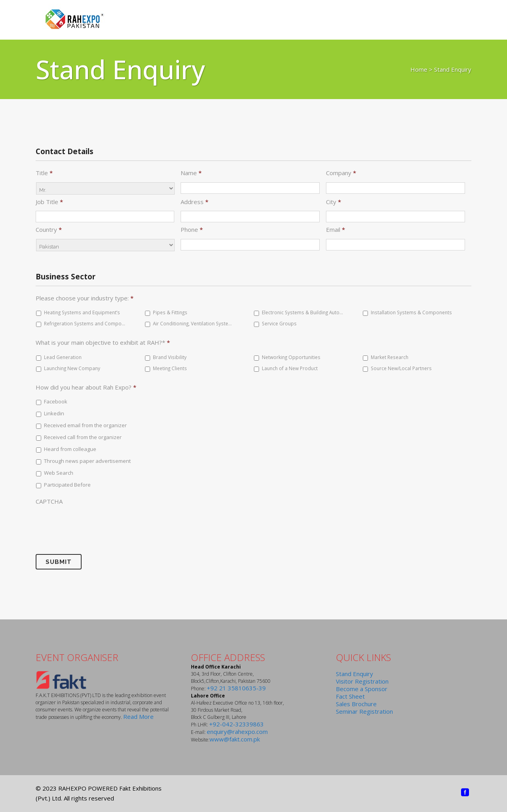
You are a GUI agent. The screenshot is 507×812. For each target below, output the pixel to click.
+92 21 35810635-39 (236, 688)
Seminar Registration (364, 711)
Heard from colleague (70, 449)
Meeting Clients (170, 368)
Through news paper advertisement (87, 461)
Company (341, 173)
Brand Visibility (170, 357)
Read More (138, 716)
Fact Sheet (350, 696)
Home (419, 69)
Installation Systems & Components (411, 312)
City (334, 202)
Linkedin (54, 413)
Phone (192, 230)
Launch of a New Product (290, 368)
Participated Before (67, 485)
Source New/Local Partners (401, 368)
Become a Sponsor (362, 689)
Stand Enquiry (355, 674)
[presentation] (96, 524)
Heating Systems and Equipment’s (82, 312)
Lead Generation (63, 357)
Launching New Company (72, 368)
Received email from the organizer (85, 425)
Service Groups (279, 323)
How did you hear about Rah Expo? (86, 387)
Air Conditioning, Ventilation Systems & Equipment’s (194, 323)
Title (44, 173)
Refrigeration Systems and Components (85, 323)
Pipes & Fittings (170, 312)
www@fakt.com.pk (235, 739)
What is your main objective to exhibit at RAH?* (103, 343)
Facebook (56, 401)
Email (335, 230)
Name (191, 173)
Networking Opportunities (291, 357)
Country (49, 230)
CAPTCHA (49, 502)
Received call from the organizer (83, 437)
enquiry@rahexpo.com (237, 732)
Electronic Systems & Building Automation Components (303, 312)
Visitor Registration (362, 681)
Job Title (49, 202)
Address (194, 202)
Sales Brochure (356, 704)
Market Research (390, 357)
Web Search (59, 473)
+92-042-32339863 (236, 724)
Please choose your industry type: (85, 298)
